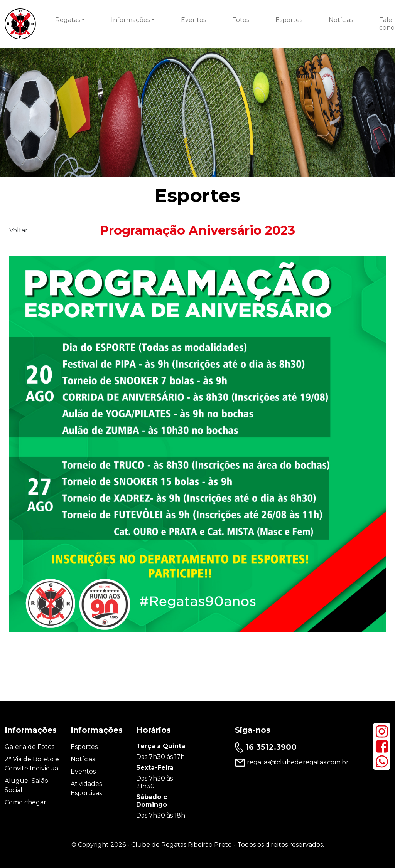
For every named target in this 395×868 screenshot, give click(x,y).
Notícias (341, 20)
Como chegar (25, 802)
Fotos (241, 20)
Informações (131, 20)
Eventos (193, 20)
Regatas (68, 20)
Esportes (289, 20)
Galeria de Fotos (30, 747)
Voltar (19, 230)
